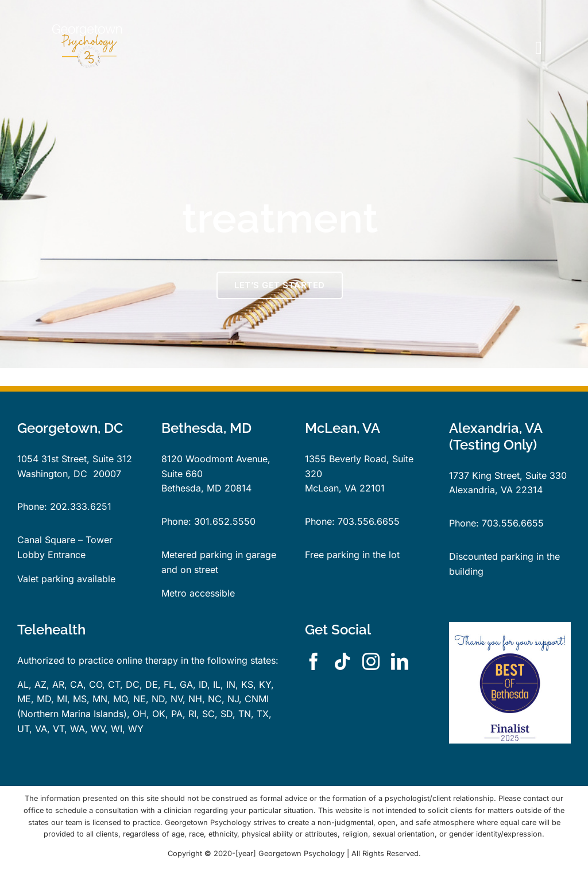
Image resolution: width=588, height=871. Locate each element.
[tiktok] (342, 661)
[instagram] (371, 661)
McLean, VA (331, 488)
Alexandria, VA (481, 490)
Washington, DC (52, 474)
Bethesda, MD (192, 488)
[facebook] (314, 661)
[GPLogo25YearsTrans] (87, 19)
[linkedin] (400, 661)
